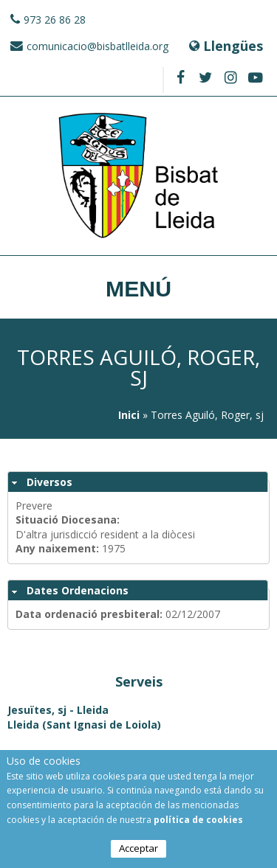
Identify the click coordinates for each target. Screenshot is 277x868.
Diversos (49, 482)
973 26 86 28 (55, 20)
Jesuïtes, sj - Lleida (58, 710)
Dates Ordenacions (78, 590)
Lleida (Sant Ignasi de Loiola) (84, 725)
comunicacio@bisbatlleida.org (98, 46)
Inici (129, 415)
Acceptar (138, 848)
